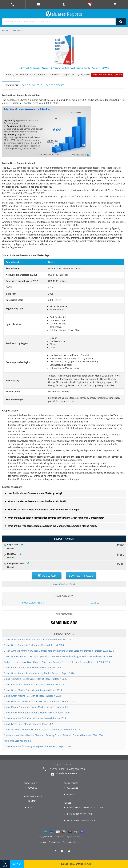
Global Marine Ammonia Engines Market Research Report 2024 (36, 707)
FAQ (30, 807)
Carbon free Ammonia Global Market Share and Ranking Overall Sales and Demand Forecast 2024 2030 (57, 662)
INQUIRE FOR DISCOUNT (64, 584)
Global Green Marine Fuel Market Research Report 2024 (32, 696)
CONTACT (32, 801)
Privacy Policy (55, 842)
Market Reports (17, 30)
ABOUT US (32, 788)
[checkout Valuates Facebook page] (57, 852)
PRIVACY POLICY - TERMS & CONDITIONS (85, 807)
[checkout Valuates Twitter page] (71, 852)
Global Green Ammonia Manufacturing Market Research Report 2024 (39, 673)
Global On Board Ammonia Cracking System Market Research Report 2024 (42, 730)
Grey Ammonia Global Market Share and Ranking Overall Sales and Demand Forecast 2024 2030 (53, 735)
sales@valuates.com (67, 773)
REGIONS (71, 794)
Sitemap (43, 842)
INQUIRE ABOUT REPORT (33, 603)
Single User (13, 545)
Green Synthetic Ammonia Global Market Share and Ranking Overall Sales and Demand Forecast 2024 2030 (59, 651)
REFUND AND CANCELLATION (80, 814)
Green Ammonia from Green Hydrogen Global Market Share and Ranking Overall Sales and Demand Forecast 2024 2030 (61, 656)
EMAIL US (95, 603)
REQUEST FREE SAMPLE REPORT (76, 864)
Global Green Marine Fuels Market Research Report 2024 (33, 690)
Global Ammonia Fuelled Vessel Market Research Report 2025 (35, 679)
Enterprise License (16, 563)
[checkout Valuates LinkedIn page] (64, 852)
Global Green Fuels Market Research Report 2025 (29, 724)
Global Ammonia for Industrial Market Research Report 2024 (35, 718)
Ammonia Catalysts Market (18, 741)
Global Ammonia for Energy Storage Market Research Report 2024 (38, 746)
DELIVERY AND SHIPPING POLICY (82, 821)
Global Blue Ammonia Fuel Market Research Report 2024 (33, 667)
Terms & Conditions (71, 842)
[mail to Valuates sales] (38, 5)
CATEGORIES (73, 788)
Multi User (12, 554)
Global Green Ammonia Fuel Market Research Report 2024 (34, 645)
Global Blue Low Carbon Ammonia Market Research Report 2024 (37, 713)
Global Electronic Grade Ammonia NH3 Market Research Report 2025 (39, 701)
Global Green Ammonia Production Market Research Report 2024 (37, 639)
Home (5, 30)
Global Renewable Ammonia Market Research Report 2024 (34, 684)
